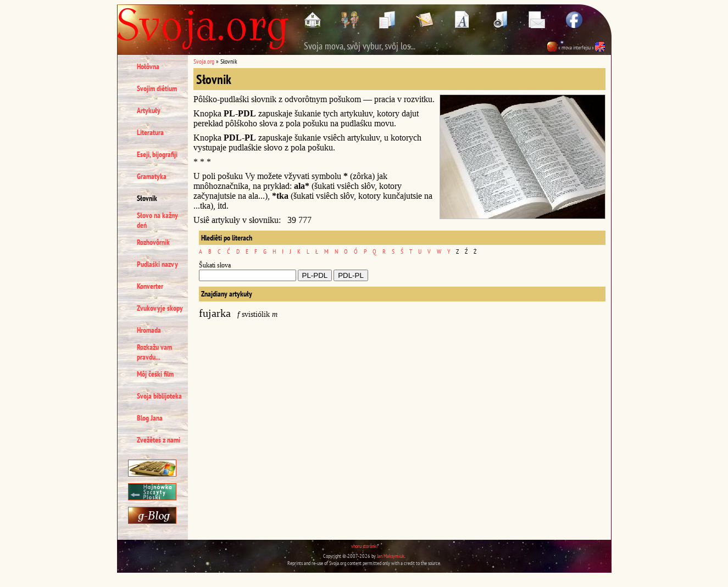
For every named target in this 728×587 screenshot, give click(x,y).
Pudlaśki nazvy (157, 264)
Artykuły (149, 110)
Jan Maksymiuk (391, 556)
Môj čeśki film (155, 374)
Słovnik (147, 198)
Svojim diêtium (157, 88)
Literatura (150, 132)
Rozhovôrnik (153, 242)
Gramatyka (152, 176)
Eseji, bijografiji (157, 154)
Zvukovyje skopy (160, 308)
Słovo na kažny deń (157, 220)
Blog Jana (150, 418)
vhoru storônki (364, 546)
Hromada (149, 330)
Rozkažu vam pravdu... (154, 352)
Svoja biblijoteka (159, 396)
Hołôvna (148, 66)
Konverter (150, 286)
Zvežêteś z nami (159, 440)
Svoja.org (204, 61)
